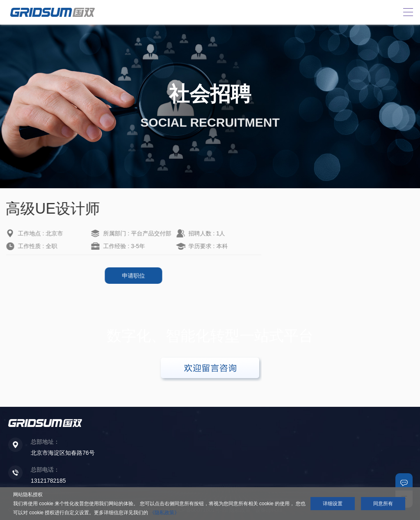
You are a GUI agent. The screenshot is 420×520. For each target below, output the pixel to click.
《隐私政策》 (164, 513)
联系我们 (404, 482)
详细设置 (333, 504)
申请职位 (124, 276)
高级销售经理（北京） (319, 228)
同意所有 (383, 504)
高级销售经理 (308, 240)
